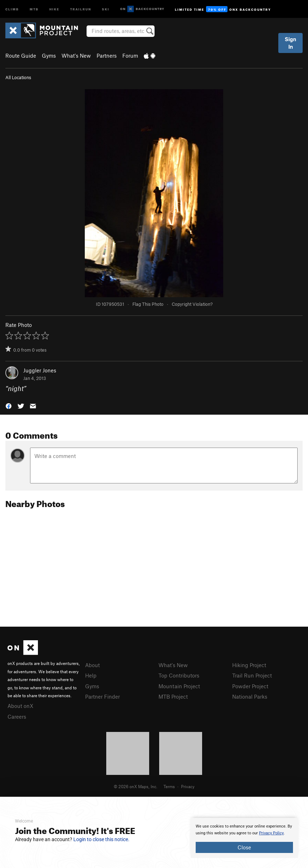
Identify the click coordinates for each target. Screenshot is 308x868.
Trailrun (81, 9)
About (92, 665)
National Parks (250, 696)
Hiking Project (249, 665)
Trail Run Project (252, 675)
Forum (130, 56)
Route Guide (21, 56)
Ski (106, 9)
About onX (20, 706)
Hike (54, 9)
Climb (12, 9)
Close (244, 847)
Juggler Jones (40, 370)
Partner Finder (102, 696)
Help (91, 675)
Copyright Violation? (192, 304)
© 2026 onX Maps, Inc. (136, 786)
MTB (34, 9)
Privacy (188, 786)
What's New (76, 56)
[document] (244, 838)
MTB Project (173, 696)
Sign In (290, 43)
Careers (17, 717)
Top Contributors (179, 675)
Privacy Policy (271, 833)
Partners (107, 56)
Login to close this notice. (101, 839)
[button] (9, 406)
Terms (169, 786)
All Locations (18, 77)
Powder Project (250, 686)
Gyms (49, 56)
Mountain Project (179, 686)
